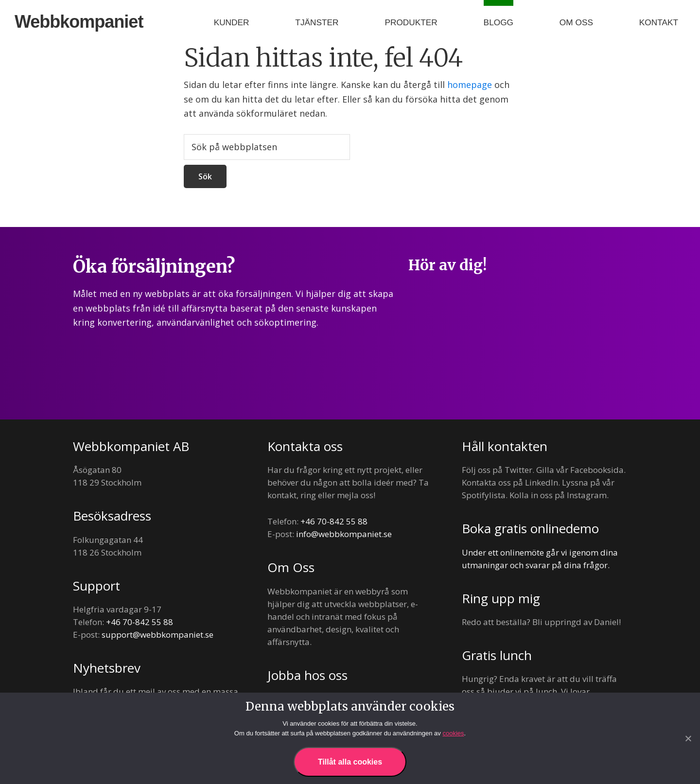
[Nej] (688, 738)
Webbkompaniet (79, 22)
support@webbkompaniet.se (157, 635)
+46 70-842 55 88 (140, 622)
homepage (470, 85)
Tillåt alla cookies (350, 762)
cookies (453, 733)
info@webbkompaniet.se (344, 534)
